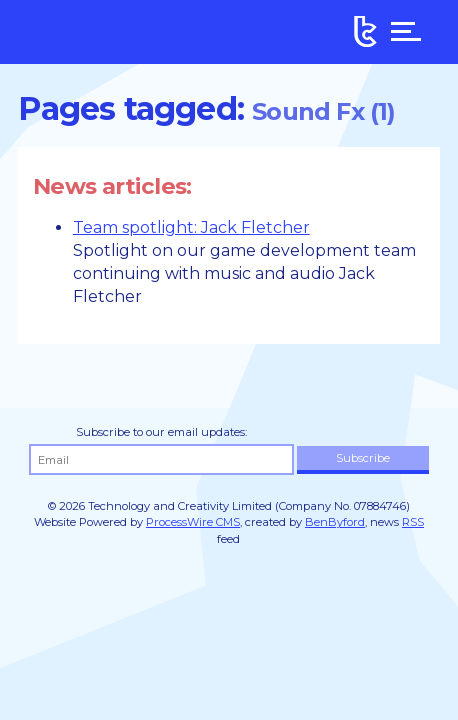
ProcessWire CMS (193, 522)
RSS (413, 522)
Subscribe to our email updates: (161, 432)
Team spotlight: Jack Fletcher (191, 227)
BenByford (335, 522)
